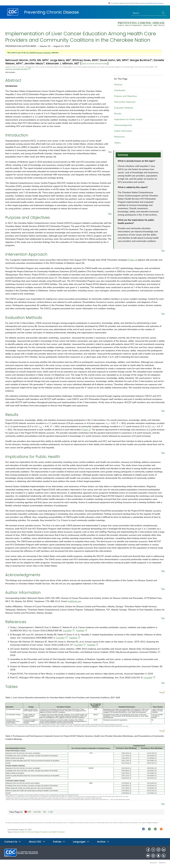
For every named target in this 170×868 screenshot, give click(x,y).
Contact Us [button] (13, 842)
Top (110, 152)
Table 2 (86, 430)
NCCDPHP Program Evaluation (39, 53)
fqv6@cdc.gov (74, 601)
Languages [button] (81, 842)
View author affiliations (94, 64)
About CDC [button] (37, 842)
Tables (117, 143)
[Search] (146, 13)
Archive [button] (103, 842)
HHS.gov (153, 863)
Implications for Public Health (128, 119)
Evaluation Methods (124, 108)
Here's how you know (156, 3)
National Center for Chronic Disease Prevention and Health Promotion (39, 832)
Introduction (120, 90)
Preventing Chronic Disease (51, 12)
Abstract (118, 85)
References (120, 137)
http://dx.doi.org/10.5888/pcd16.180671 (18, 69)
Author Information (123, 131)
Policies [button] (59, 842)
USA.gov (162, 863)
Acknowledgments (123, 125)
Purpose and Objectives (126, 96)
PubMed (82, 631)
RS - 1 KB (48, 812)
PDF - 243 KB (33, 812)
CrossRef (69, 631)
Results (118, 114)
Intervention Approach (125, 102)
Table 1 (133, 260)
